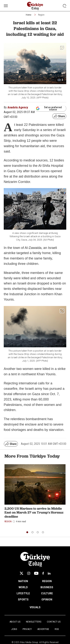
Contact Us (54, 622)
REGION (47, 581)
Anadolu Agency (18, 107)
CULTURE (47, 593)
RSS (57, 629)
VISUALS (35, 607)
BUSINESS (47, 587)
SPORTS (23, 600)
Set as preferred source (49, 108)
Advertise (43, 629)
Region (41, 15)
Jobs (14, 629)
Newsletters (34, 622)
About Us (15, 622)
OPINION (47, 600)
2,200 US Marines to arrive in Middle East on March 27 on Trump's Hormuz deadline (34, 512)
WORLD (23, 587)
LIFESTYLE (23, 593)
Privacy (27, 629)
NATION (23, 581)
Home (28, 15)
